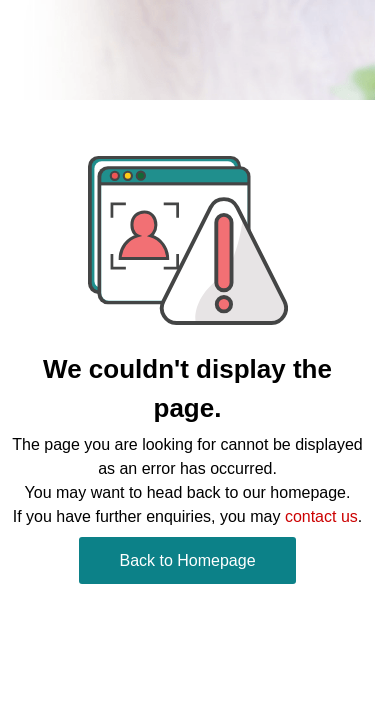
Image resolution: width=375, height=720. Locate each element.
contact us (321, 516)
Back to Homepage (187, 560)
